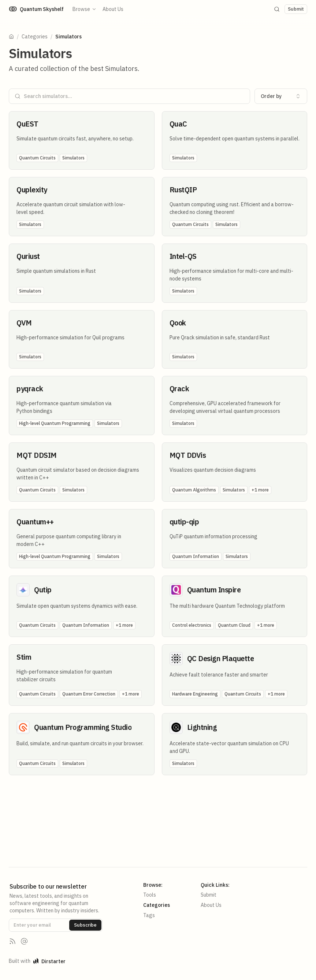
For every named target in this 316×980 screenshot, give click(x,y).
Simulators (68, 37)
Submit (209, 895)
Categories (35, 37)
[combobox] (281, 96)
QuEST (27, 124)
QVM (24, 323)
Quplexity (32, 190)
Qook (178, 323)
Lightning (202, 727)
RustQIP (183, 190)
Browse (85, 9)
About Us (113, 9)
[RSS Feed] (12, 941)
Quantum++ (35, 522)
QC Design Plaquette (221, 658)
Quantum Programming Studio (83, 727)
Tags (149, 915)
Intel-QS (183, 256)
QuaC (178, 124)
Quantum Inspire (214, 590)
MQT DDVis (188, 455)
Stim (24, 657)
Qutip (43, 590)
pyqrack (30, 389)
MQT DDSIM (37, 455)
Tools (150, 895)
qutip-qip (184, 522)
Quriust (28, 256)
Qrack (179, 389)
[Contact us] (24, 941)
